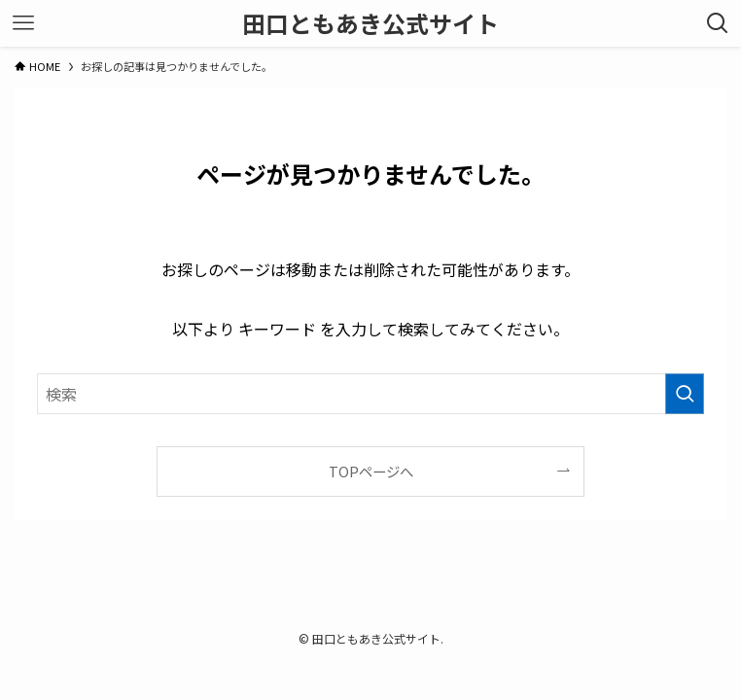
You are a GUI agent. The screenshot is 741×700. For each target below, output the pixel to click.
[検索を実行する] (685, 394)
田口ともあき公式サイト (370, 23)
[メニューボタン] (23, 23)
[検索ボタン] (718, 23)
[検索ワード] (370, 394)
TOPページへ (371, 471)
